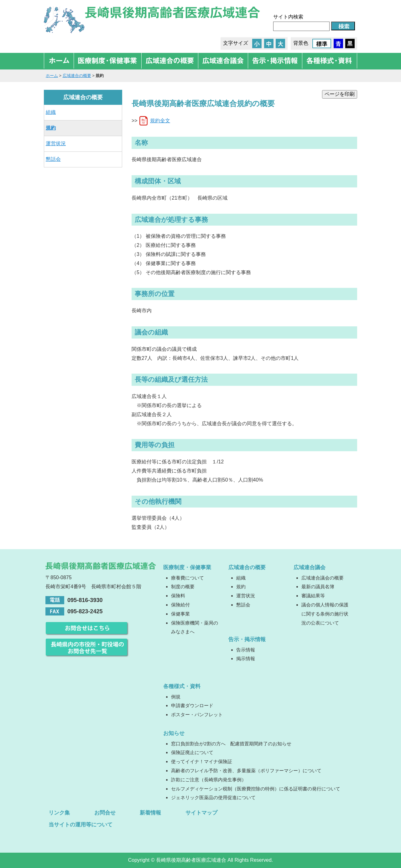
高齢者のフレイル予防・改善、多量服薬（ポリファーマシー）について (246, 771)
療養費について (187, 578)
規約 (51, 128)
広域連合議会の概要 (323, 578)
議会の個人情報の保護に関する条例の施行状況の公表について (325, 614)
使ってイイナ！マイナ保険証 (202, 761)
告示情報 (246, 650)
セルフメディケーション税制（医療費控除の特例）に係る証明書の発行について (256, 789)
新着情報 (150, 813)
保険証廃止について (192, 752)
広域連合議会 (310, 567)
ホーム (52, 76)
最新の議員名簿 (318, 587)
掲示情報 (246, 659)
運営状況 (56, 143)
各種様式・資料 (182, 686)
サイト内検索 (288, 17)
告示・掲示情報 (247, 639)
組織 (51, 112)
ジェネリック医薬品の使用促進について (213, 797)
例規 (176, 697)
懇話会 (53, 159)
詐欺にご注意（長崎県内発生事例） (209, 780)
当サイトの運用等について (81, 825)
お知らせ (174, 733)
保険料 (178, 596)
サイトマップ (201, 813)
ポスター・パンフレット (197, 715)
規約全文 (160, 121)
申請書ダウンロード (192, 705)
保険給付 (180, 605)
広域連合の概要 (77, 76)
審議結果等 (313, 596)
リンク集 (59, 813)
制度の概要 (183, 587)
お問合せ (105, 813)
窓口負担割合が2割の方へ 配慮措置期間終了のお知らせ (231, 744)
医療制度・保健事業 (187, 567)
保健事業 (180, 614)
